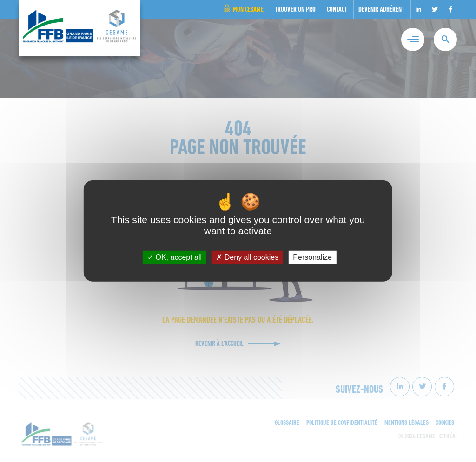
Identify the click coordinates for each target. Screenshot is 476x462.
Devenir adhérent (381, 10)
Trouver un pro (295, 10)
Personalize (312, 257)
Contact (337, 10)
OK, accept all (175, 257)
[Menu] (413, 40)
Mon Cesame (248, 10)
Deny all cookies (247, 257)
